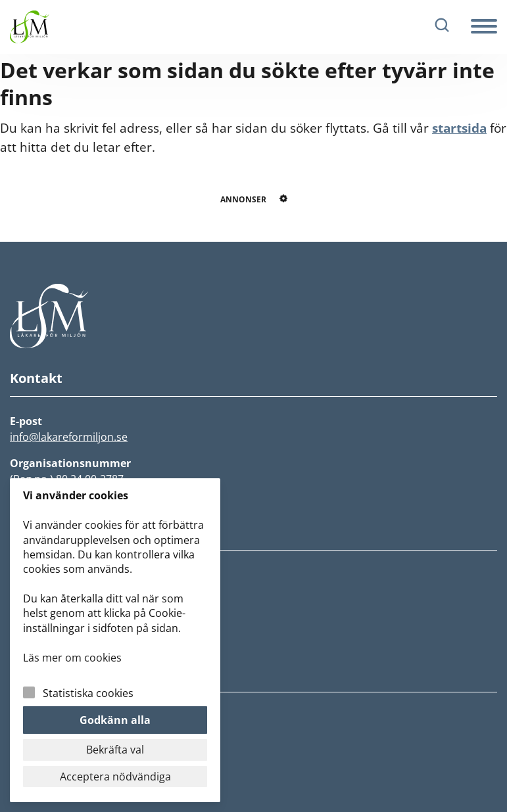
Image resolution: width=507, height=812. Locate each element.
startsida (459, 128)
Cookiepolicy (43, 735)
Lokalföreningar (52, 652)
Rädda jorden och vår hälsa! (83, 613)
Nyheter (31, 574)
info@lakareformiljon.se (69, 437)
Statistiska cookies (88, 693)
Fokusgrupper (46, 633)
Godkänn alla (115, 720)
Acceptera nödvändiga (115, 777)
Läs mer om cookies (72, 658)
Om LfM (31, 593)
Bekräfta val (115, 750)
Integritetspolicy (53, 715)
